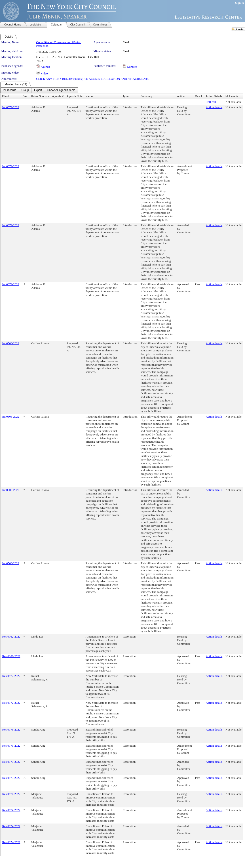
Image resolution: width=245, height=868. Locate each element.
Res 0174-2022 (11, 794)
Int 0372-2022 (11, 107)
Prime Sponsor (40, 96)
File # (5, 96)
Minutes (132, 67)
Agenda (45, 67)
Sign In (240, 3)
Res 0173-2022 (11, 730)
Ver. (26, 96)
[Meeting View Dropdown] (61, 90)
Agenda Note (75, 96)
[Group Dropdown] (25, 90)
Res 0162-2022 (11, 637)
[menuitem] (10, 90)
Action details (214, 107)
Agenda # (58, 96)
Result (199, 96)
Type (126, 96)
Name (89, 96)
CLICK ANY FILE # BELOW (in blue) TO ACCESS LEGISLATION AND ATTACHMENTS (93, 79)
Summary (146, 96)
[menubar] (39, 90)
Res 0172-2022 (11, 676)
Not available (233, 102)
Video (44, 73)
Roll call (211, 102)
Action (181, 96)
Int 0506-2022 (11, 343)
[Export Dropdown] (38, 90)
